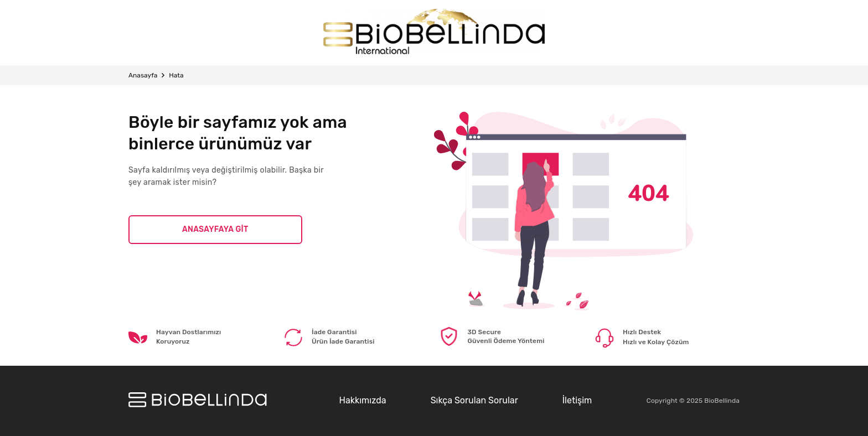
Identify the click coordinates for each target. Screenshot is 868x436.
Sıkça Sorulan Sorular (474, 401)
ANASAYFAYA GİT (215, 229)
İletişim (577, 401)
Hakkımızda (362, 401)
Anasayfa (143, 75)
